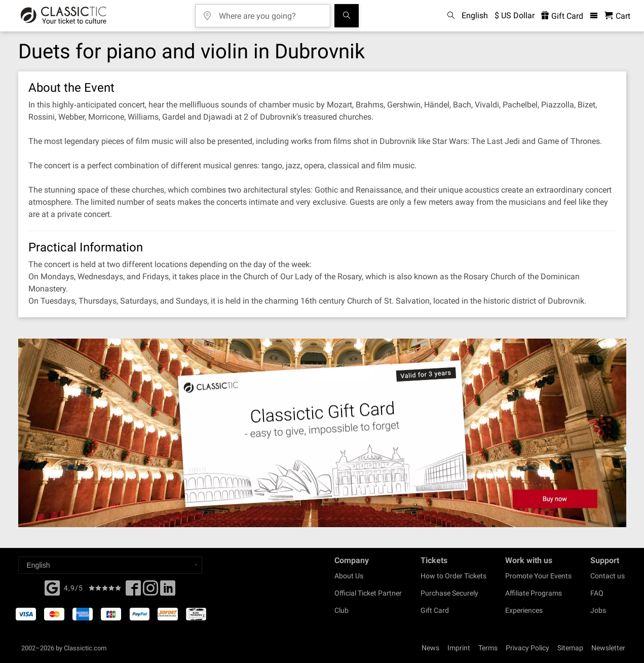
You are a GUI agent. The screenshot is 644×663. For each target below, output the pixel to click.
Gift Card (435, 610)
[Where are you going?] (270, 12)
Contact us (608, 576)
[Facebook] (52, 587)
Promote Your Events (538, 576)
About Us (349, 576)
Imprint (459, 648)
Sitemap (570, 648)
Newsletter (608, 648)
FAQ (597, 593)
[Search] (347, 16)
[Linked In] (168, 591)
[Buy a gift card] (322, 433)
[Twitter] (150, 591)
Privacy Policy (527, 648)
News (430, 648)
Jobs (598, 610)
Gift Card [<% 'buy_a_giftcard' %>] (562, 16)
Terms (488, 648)
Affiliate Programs (534, 593)
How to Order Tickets (453, 576)
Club (342, 610)
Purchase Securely (449, 593)
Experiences (524, 610)
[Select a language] (110, 565)
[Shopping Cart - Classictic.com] (617, 16)
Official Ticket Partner (368, 593)
